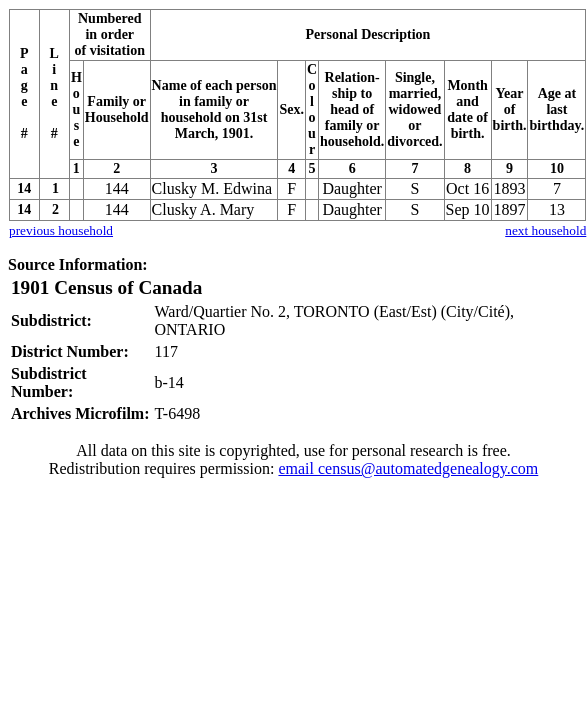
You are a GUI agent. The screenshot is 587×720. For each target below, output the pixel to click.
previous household (61, 230)
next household (545, 230)
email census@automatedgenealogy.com (408, 468)
